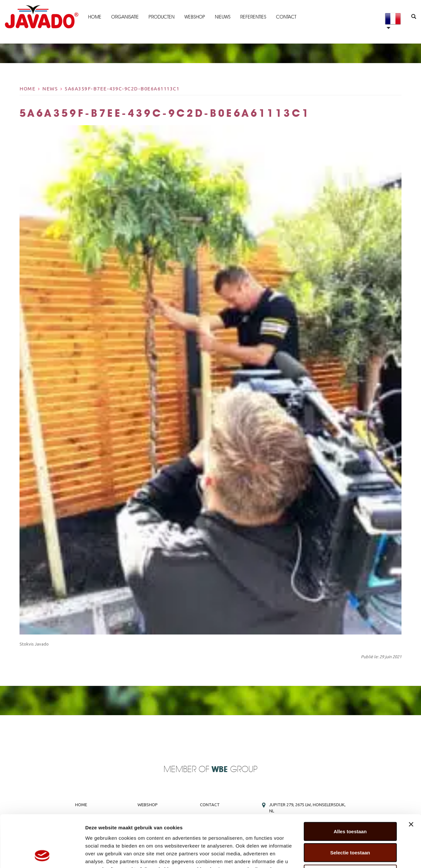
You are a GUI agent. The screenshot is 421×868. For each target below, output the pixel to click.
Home (95, 17)
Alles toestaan (350, 783)
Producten (162, 17)
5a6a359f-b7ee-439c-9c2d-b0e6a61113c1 (122, 89)
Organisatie (125, 17)
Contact (286, 17)
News (50, 89)
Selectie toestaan (350, 804)
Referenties (253, 17)
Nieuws (223, 17)
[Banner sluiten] (411, 776)
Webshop (195, 17)
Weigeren (350, 825)
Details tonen (351, 855)
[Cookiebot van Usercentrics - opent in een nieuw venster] (42, 855)
